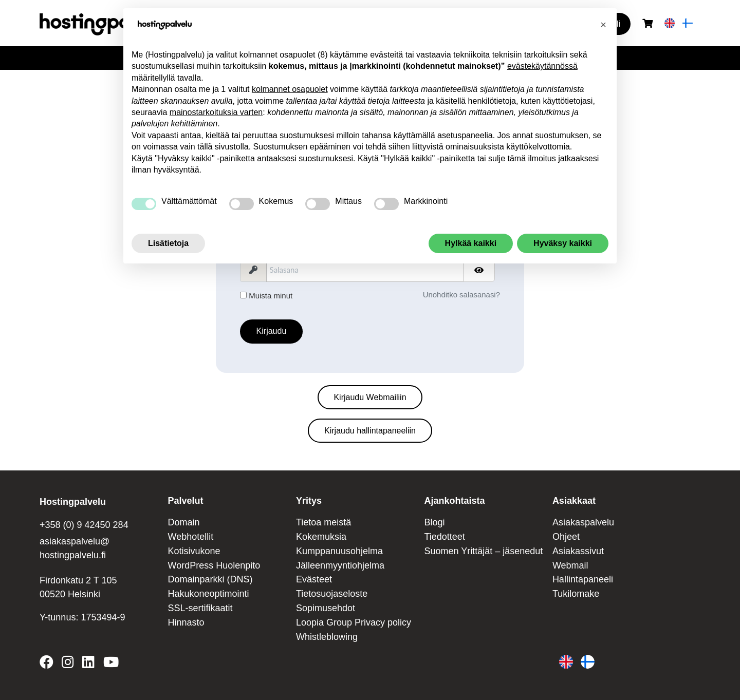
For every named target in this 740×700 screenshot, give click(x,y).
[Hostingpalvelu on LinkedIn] (88, 664)
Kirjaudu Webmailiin (370, 397)
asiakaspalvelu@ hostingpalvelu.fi (75, 548)
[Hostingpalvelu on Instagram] (68, 664)
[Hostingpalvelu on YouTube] (110, 664)
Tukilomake (576, 594)
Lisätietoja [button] (168, 243)
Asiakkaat (574, 501)
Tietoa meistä (323, 522)
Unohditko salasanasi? (461, 295)
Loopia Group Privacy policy (354, 622)
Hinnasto (186, 622)
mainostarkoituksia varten (216, 112)
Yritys (309, 501)
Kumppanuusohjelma (339, 551)
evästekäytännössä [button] (542, 66)
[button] (603, 25)
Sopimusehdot (326, 608)
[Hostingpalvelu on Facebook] (49, 664)
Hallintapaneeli (583, 579)
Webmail (570, 565)
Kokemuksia (321, 537)
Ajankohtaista (454, 501)
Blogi (434, 522)
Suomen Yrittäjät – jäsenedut (483, 551)
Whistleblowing (327, 637)
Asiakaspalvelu (583, 522)
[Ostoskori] (647, 24)
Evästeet (314, 579)
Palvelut (185, 501)
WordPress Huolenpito (214, 565)
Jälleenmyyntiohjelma (340, 565)
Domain (183, 522)
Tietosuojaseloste (332, 594)
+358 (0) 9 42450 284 (84, 525)
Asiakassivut (578, 551)
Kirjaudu (272, 331)
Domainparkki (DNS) (210, 579)
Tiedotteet (444, 537)
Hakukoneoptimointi (208, 594)
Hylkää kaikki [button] (471, 243)
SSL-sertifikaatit (200, 608)
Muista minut (266, 296)
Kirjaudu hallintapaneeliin (370, 431)
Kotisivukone (194, 551)
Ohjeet (566, 537)
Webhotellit (190, 537)
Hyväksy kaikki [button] (563, 243)
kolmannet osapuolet (290, 89)
